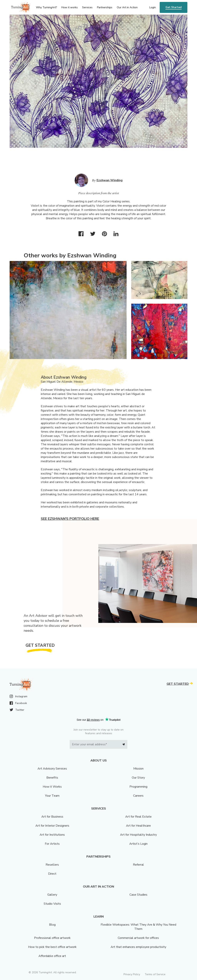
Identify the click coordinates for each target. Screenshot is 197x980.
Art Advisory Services (52, 769)
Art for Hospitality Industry (138, 835)
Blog (52, 925)
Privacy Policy (132, 974)
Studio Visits (52, 904)
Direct (52, 874)
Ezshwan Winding (110, 180)
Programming (138, 787)
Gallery (52, 895)
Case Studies (138, 895)
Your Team (52, 796)
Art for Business (52, 817)
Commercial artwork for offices (138, 938)
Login (153, 7)
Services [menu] (87, 7)
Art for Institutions (52, 835)
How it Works (52, 787)
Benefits (52, 778)
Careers (138, 796)
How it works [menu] (70, 7)
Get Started (174, 7)
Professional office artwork (52, 938)
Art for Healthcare (138, 826)
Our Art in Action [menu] (127, 7)
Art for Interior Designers (52, 826)
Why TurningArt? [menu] (46, 7)
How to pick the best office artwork (52, 947)
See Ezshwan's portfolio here (70, 519)
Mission (138, 769)
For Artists (52, 844)
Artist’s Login (138, 844)
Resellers (52, 865)
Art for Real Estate (138, 817)
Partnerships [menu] (105, 7)
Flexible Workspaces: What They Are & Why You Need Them (138, 927)
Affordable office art (52, 956)
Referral (138, 865)
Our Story (138, 778)
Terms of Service (155, 974)
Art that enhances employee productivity (138, 947)
